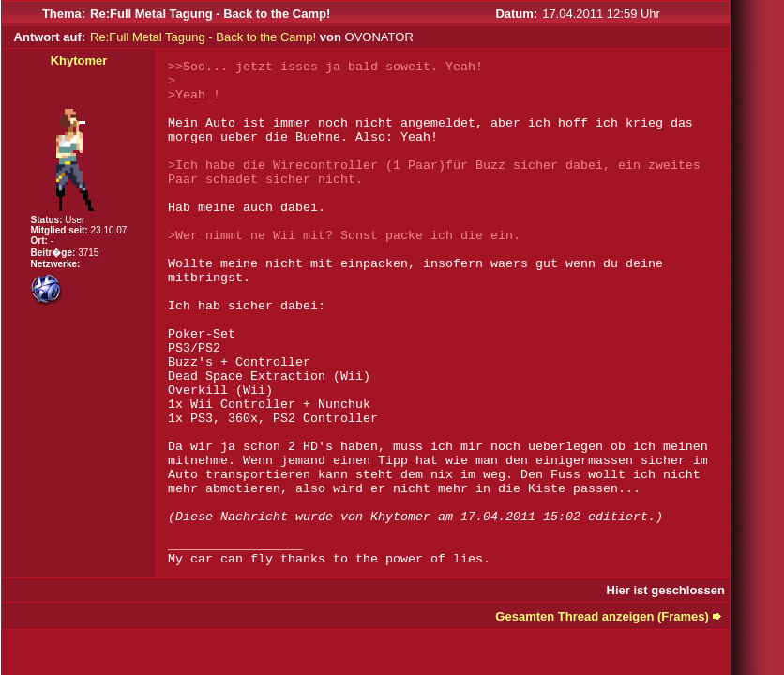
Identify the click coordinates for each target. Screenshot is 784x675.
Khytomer (79, 60)
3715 (88, 253)
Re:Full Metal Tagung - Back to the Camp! (203, 37)
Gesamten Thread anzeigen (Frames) (602, 616)
